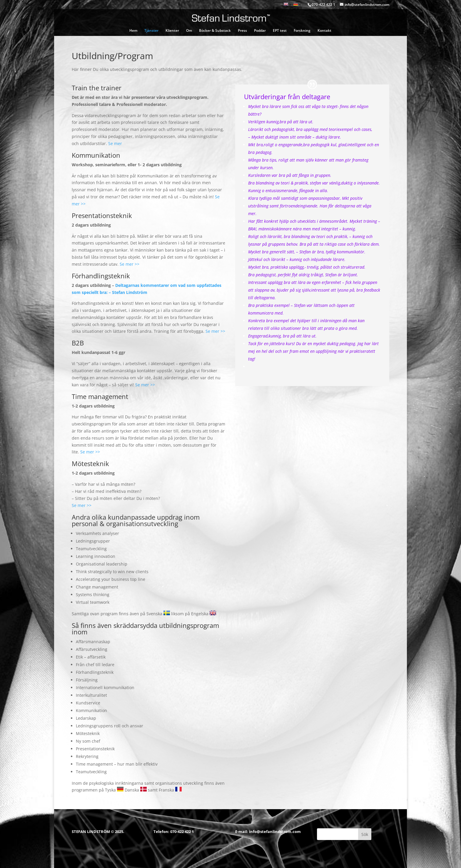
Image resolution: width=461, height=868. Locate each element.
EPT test (280, 31)
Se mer (115, 143)
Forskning (302, 31)
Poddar (260, 31)
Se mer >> (130, 264)
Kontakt (324, 31)
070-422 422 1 (182, 832)
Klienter (172, 31)
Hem (133, 31)
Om (189, 31)
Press (242, 31)
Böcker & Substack (215, 31)
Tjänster (151, 31)
